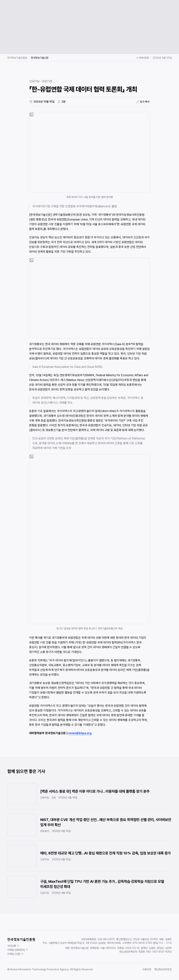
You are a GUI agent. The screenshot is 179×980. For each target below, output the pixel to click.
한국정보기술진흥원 (17, 58)
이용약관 (147, 969)
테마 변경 (142, 58)
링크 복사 (143, 102)
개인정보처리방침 (163, 969)
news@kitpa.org (80, 733)
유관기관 (47, 81)
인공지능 (35, 81)
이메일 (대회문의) (18, 950)
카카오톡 (13, 946)
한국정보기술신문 (40, 58)
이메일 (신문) (16, 954)
